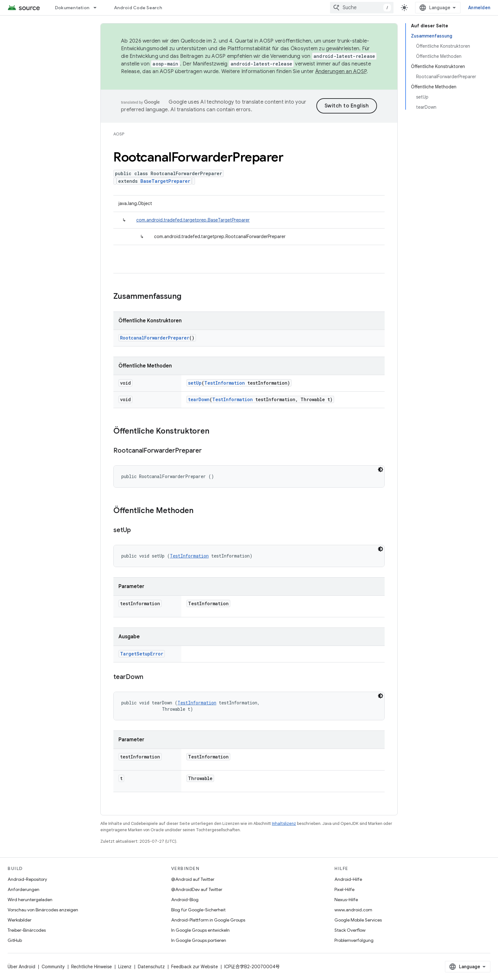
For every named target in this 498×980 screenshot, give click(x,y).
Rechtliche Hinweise (91, 967)
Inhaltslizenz (284, 823)
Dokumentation (72, 8)
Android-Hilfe (348, 879)
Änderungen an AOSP (341, 72)
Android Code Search (138, 8)
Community (53, 967)
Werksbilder (20, 920)
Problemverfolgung (354, 940)
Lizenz (125, 967)
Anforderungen (24, 889)
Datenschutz (151, 967)
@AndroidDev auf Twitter (197, 889)
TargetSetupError (142, 654)
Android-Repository (27, 879)
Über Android (21, 967)
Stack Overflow (350, 930)
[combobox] (362, 8)
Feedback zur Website (195, 967)
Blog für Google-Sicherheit (198, 910)
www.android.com (353, 910)
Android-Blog (185, 900)
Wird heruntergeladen (30, 900)
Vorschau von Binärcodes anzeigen (43, 910)
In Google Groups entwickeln (200, 930)
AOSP (119, 134)
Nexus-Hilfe (346, 900)
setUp (195, 383)
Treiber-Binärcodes (27, 930)
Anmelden (479, 8)
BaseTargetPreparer (165, 181)
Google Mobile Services (358, 920)
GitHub (15, 940)
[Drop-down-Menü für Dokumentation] (98, 8)
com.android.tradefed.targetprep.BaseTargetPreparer (193, 220)
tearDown (199, 399)
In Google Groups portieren (199, 940)
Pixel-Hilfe (344, 889)
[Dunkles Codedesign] (380, 469)
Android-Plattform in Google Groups (208, 920)
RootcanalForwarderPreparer (155, 338)
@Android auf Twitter (193, 879)
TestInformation (225, 383)
